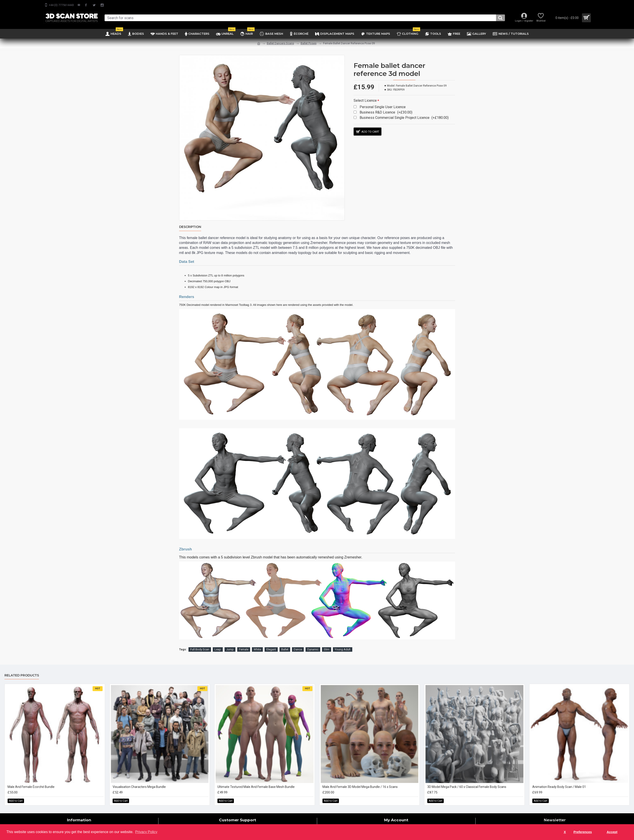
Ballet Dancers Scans (280, 43)
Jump (230, 644)
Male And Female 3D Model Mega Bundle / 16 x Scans (360, 781)
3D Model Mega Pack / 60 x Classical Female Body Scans (467, 781)
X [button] (565, 832)
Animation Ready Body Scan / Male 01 (559, 781)
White (257, 644)
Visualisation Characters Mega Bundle (139, 781)
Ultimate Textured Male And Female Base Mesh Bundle (256, 781)
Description (190, 227)
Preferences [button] (583, 832)
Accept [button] (612, 832)
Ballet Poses (309, 43)
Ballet (285, 644)
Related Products (22, 670)
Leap (218, 644)
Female (244, 644)
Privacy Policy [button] (146, 832)
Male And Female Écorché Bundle (31, 781)
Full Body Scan (200, 644)
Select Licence (365, 100)
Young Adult (343, 644)
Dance (298, 644)
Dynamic (313, 644)
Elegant (271, 644)
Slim (327, 644)
